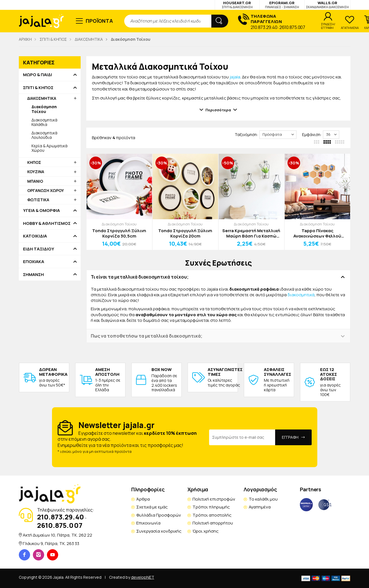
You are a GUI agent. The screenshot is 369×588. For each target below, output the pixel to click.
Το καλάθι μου (263, 499)
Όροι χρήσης (206, 531)
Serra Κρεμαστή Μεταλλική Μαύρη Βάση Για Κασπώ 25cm (251, 233)
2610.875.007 (292, 27)
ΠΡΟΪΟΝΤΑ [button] (99, 21)
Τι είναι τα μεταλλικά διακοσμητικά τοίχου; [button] (140, 277)
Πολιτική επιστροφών (214, 499)
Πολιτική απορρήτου (213, 523)
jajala (235, 77)
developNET (143, 577)
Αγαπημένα (260, 507)
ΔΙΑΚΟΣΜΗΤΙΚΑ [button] (42, 98)
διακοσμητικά (301, 295)
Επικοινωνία (148, 523)
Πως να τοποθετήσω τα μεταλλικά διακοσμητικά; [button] (147, 336)
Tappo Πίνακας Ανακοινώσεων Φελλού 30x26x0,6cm (317, 233)
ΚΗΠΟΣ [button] (34, 162)
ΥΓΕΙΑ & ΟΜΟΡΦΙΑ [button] (41, 211)
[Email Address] (242, 437)
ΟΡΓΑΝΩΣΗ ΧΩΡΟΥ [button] (46, 190)
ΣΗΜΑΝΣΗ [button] (33, 275)
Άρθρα (143, 499)
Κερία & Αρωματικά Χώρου (49, 148)
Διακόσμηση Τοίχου (119, 224)
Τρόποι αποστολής (212, 515)
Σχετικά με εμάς (152, 507)
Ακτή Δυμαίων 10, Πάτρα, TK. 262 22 (57, 535)
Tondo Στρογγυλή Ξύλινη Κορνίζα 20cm (185, 233)
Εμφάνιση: (312, 134)
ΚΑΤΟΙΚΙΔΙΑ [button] (35, 236)
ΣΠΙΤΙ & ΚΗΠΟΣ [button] (38, 88)
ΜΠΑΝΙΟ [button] (35, 181)
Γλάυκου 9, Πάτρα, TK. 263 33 (51, 543)
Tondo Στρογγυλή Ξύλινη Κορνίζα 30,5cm (119, 233)
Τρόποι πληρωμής (211, 507)
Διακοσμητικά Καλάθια (44, 122)
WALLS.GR (327, 5)
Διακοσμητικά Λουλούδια (44, 135)
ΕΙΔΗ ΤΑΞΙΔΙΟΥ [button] (39, 249)
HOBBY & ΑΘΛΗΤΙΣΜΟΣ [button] (47, 223)
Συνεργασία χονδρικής (159, 531)
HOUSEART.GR (237, 5)
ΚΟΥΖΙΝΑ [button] (36, 172)
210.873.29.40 (264, 27)
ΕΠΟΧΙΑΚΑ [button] (34, 262)
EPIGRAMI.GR (282, 5)
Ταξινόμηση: (246, 134)
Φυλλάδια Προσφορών (159, 515)
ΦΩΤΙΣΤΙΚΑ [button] (38, 200)
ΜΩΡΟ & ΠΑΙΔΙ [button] (38, 75)
